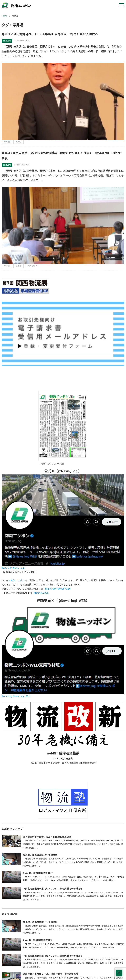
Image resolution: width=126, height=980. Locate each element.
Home (4, 16)
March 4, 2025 (41, 593)
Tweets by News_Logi (13, 568)
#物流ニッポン (17, 580)
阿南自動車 (32, 266)
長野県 (19, 142)
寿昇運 (7, 142)
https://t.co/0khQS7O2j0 (58, 589)
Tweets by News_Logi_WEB (16, 696)
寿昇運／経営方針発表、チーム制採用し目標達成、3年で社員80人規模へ (50, 34)
